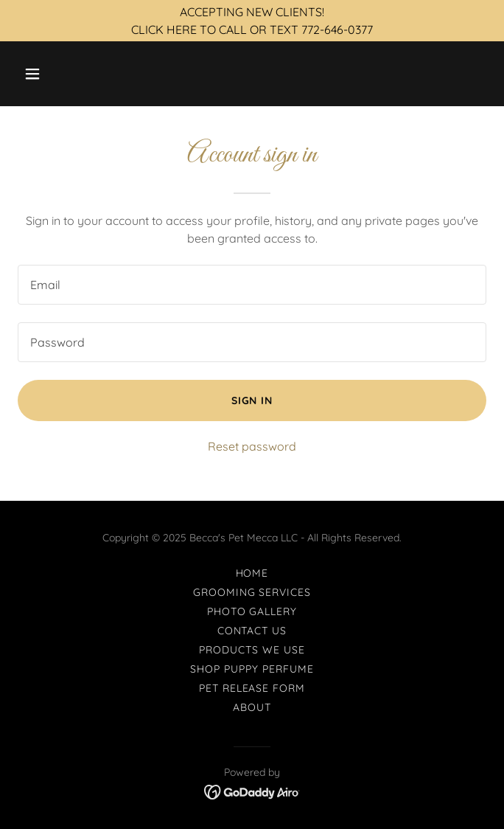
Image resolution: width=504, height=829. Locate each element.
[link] (252, 791)
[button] (71, 74)
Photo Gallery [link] (252, 611)
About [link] (252, 707)
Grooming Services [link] (252, 592)
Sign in (252, 400)
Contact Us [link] (252, 631)
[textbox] (252, 285)
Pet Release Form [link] (252, 688)
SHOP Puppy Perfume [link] (252, 669)
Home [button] (252, 573)
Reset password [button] (252, 446)
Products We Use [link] (252, 650)
